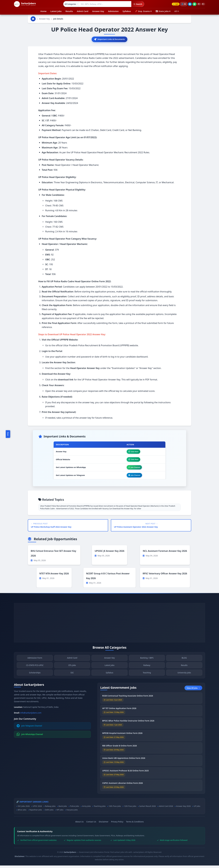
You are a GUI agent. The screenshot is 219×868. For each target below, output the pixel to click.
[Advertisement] (109, 625)
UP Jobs (197, 809)
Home (43, 11)
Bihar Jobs (22, 812)
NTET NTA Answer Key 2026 (54, 576)
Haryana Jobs (72, 812)
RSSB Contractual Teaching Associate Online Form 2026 (128, 700)
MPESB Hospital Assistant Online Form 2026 (122, 738)
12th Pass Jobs (130, 809)
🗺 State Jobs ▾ (163, 11)
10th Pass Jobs (115, 809)
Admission (113, 11)
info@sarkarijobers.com (31, 715)
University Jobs (184, 677)
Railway (147, 670)
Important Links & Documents (109, 39)
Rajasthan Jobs (36, 812)
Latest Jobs (56, 11)
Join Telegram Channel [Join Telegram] (29, 728)
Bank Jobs (63, 809)
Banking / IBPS (147, 662)
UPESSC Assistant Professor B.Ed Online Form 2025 (125, 775)
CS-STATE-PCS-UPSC (35, 670)
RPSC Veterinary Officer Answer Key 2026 (165, 576)
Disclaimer (104, 824)
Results (69, 11)
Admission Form (35, 662)
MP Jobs (60, 812)
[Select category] (70, 4)
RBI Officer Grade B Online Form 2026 (120, 750)
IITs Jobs (72, 670)
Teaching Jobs (100, 809)
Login (173, 4)
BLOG (184, 662)
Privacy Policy (117, 824)
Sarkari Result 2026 (147, 809)
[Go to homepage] (33, 19)
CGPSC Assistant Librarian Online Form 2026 (122, 787)
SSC (72, 677)
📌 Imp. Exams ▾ (143, 11)
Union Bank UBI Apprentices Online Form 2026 (124, 763)
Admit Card (83, 11)
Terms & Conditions (135, 824)
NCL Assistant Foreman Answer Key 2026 (165, 554)
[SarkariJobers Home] (25, 4)
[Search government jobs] (104, 4)
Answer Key (98, 11)
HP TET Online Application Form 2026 (119, 713)
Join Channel (133, 469)
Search (136, 4)
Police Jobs (75, 809)
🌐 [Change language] (182, 4)
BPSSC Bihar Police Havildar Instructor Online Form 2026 (128, 725)
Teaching (147, 677)
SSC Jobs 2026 (24, 809)
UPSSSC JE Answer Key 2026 (109, 554)
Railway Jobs (50, 809)
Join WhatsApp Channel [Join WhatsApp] (30, 737)
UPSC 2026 (37, 809)
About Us (79, 824)
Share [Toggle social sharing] (8, 434)
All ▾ (176, 11)
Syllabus (127, 11)
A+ (198, 4)
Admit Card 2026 (166, 809)
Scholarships (35, 677)
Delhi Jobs (49, 812)
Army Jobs (86, 809)
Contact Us (91, 824)
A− (203, 4)
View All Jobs (193, 690)
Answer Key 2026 (183, 809)
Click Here (132, 452)
